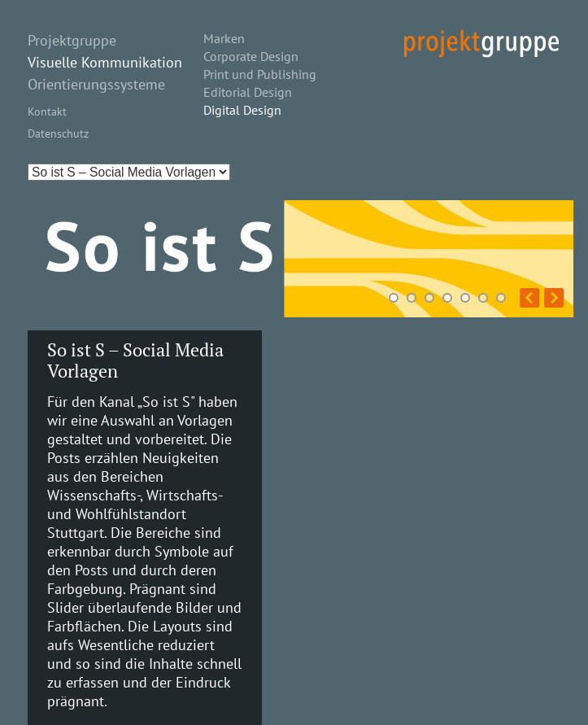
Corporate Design (251, 56)
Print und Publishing (260, 74)
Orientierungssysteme (96, 84)
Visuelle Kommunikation (105, 62)
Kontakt (47, 111)
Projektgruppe (72, 40)
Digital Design (242, 110)
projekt (481, 44)
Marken (224, 38)
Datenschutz (58, 133)
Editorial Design (248, 92)
